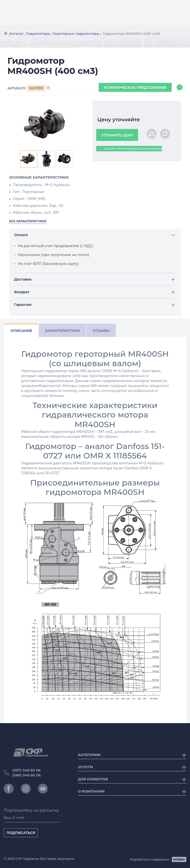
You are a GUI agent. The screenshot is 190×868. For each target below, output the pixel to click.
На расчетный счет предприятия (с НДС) (56, 246)
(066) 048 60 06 (26, 775)
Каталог (17, 34)
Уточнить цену (117, 135)
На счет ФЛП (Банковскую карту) (48, 264)
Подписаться (21, 833)
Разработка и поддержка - (158, 859)
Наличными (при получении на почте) (54, 255)
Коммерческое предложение (135, 88)
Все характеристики (28, 221)
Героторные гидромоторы (76, 34)
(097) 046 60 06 (26, 770)
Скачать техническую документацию (129, 149)
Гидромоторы (38, 34)
